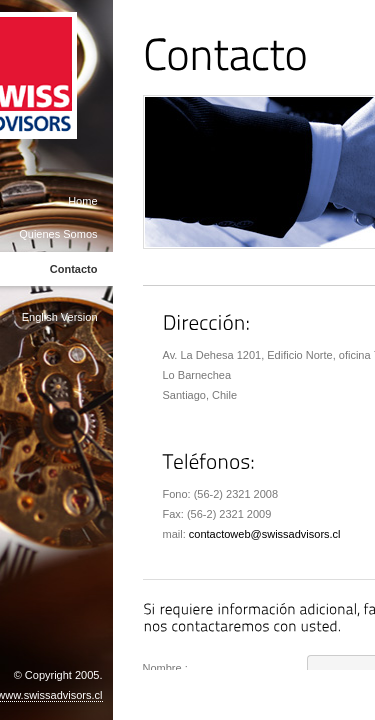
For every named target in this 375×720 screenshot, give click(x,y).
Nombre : (165, 668)
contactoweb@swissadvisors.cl (265, 534)
